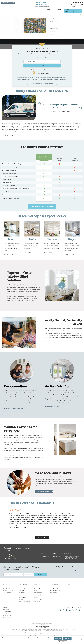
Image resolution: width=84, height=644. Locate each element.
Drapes (27, 10)
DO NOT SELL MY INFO (8, 616)
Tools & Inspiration (55, 585)
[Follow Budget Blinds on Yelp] (76, 570)
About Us (59, 10)
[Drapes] (72, 231)
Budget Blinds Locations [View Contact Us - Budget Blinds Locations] (8, 590)
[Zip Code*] (42, 62)
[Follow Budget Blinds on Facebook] (61, 610)
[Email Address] (13, 574)
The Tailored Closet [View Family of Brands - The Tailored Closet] (23, 598)
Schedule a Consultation (69, 11)
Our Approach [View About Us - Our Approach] (37, 589)
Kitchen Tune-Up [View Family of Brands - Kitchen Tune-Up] (22, 592)
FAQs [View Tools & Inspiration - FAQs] (51, 596)
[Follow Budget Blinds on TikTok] (79, 610)
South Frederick (78, 2)
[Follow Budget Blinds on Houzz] (67, 610)
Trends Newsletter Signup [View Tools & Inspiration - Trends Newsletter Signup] (55, 590)
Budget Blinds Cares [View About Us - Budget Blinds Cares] (38, 592)
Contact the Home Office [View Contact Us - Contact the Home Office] (8, 594)
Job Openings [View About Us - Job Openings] (37, 601)
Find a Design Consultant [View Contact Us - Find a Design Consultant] (8, 589)
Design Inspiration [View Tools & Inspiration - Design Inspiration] (53, 592)
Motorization (34, 10)
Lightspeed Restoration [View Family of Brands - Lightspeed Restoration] (23, 594)
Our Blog (68, 585)
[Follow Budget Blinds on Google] (79, 570)
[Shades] (32, 231)
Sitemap (5, 607)
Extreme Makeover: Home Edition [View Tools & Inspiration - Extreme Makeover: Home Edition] (56, 589)
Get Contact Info (78, 7)
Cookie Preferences (7, 618)
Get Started (42, 66)
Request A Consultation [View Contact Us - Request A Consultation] (8, 587)
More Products (50, 10)
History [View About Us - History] (36, 590)
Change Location (16, 551)
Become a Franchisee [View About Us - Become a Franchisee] (38, 599)
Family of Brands (24, 585)
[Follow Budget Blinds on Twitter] (73, 610)
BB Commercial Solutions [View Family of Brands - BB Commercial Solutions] (24, 587)
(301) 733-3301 (77, 5)
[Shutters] (52, 231)
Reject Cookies (67, 639)
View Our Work (42, 538)
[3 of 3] (44, 533)
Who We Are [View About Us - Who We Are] (37, 587)
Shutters (20, 10)
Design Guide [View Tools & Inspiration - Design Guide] (52, 587)
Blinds (8, 10)
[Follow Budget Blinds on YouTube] (70, 610)
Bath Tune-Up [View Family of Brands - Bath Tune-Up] (22, 590)
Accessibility (6, 614)
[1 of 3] (40, 533)
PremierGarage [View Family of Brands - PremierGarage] (22, 596)
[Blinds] (12, 231)
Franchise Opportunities (8, 3)
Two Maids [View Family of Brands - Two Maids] (21, 599)
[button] (68, 7)
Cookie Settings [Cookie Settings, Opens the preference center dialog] (63, 642)
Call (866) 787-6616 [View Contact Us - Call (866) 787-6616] (7, 592)
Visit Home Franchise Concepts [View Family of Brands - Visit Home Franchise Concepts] (25, 601)
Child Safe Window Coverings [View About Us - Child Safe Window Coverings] (40, 596)
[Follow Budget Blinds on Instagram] (64, 610)
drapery (18, 451)
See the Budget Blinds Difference (42, 206)
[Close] (82, 640)
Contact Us (7, 585)
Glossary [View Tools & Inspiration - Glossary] (51, 594)
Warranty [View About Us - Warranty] (36, 598)
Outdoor (43, 10)
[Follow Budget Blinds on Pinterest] (76, 610)
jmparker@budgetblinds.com (11, 557)
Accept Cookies (58, 639)
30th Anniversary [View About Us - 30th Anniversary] (38, 594)
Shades (13, 10)
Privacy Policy (63, 79)
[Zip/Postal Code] (29, 574)
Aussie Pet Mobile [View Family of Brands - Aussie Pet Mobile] (22, 589)
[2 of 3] (42, 533)
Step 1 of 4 (43, 58)
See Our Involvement (45, 492)
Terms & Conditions (7, 611)
